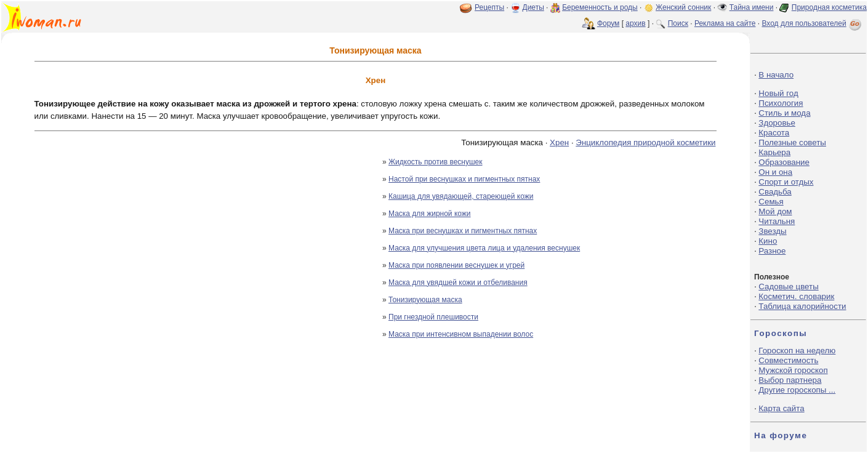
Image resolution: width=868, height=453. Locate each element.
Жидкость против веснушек (436, 162)
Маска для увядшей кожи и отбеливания (458, 283)
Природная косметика (829, 7)
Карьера (774, 152)
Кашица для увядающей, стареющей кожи (461, 196)
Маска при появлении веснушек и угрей (456, 265)
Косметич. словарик (796, 296)
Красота (774, 133)
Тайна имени (752, 7)
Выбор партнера (790, 380)
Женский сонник (683, 7)
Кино (768, 241)
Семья (771, 202)
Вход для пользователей (813, 23)
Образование (784, 162)
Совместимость (788, 360)
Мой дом (775, 211)
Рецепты (489, 7)
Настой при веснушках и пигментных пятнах (464, 179)
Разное (772, 251)
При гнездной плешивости (433, 317)
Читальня (777, 221)
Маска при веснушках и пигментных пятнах (463, 231)
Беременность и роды (600, 7)
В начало (776, 75)
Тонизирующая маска (425, 300)
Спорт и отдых (786, 182)
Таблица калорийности (802, 306)
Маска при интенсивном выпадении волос (461, 334)
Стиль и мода (784, 113)
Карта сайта (781, 408)
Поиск (678, 23)
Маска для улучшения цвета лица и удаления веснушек (484, 248)
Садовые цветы (788, 287)
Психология (781, 103)
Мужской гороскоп (793, 370)
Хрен (559, 142)
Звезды (772, 231)
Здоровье (777, 123)
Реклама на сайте (725, 23)
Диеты (533, 7)
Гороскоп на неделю (797, 351)
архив (635, 23)
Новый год (778, 93)
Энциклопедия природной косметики (645, 142)
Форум (608, 23)
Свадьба (775, 192)
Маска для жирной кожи (430, 214)
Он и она (775, 172)
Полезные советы (792, 142)
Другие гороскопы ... (797, 390)
